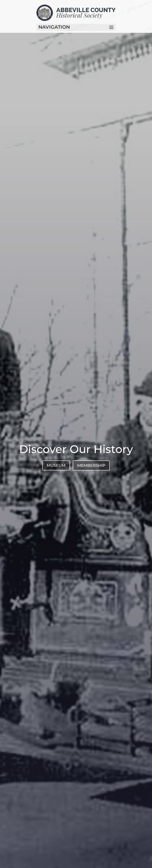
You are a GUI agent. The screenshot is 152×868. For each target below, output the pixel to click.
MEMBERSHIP (91, 465)
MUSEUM (56, 465)
